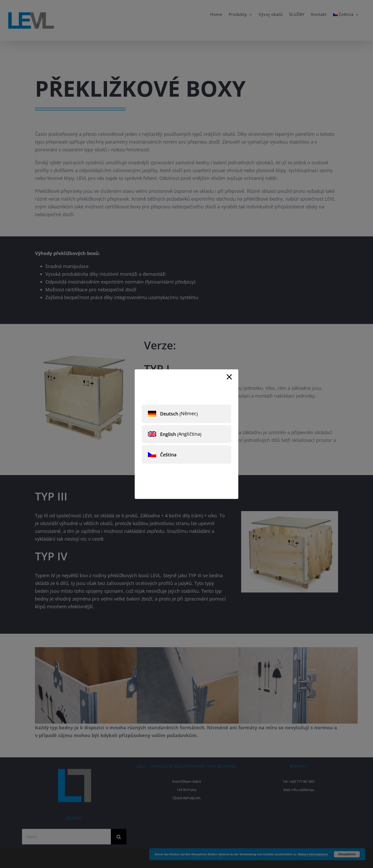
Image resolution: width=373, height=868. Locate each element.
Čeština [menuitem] (168, 455)
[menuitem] (187, 414)
